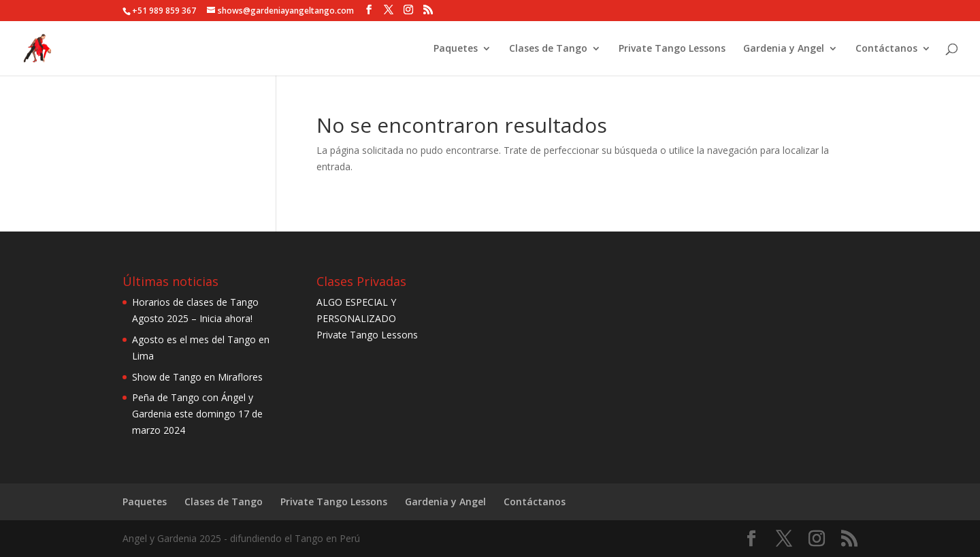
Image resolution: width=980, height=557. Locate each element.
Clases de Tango (548, 49)
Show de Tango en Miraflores (197, 377)
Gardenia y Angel (784, 49)
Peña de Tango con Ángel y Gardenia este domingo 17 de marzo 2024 (197, 414)
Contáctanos (886, 49)
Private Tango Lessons (672, 49)
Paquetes (456, 49)
